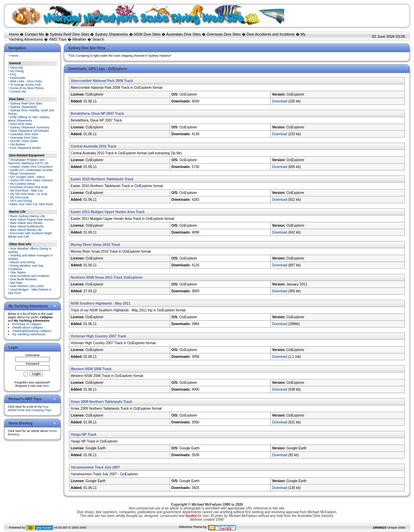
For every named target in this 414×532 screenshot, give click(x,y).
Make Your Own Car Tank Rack (32, 204)
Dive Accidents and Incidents (271, 34)
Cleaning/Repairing (32, 331)
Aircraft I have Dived (24, 141)
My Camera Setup (23, 184)
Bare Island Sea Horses (26, 223)
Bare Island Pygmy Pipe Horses (32, 220)
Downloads (18, 78)
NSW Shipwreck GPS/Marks (30, 131)
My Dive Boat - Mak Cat (26, 191)
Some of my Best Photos (27, 88)
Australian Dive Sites (183, 34)
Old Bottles (18, 144)
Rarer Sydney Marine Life (28, 216)
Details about (28, 327)
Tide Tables (18, 272)
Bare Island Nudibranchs (27, 226)
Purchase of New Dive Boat (29, 187)
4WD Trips (58, 39)
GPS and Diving (21, 201)
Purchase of (27, 324)
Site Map (16, 283)
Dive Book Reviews (24, 279)
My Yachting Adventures (29, 334)
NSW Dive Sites (147, 34)
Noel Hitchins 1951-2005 (27, 286)
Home (14, 34)
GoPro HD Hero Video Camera (31, 180)
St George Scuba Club (26, 85)
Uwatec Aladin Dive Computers (31, 167)
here (46, 386)
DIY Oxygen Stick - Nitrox (28, 177)
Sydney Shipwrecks (112, 34)
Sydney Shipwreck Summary (30, 127)
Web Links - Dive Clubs (26, 81)
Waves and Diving (23, 262)
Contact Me (34, 34)
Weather (79, 39)
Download (279, 101)
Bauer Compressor (23, 173)
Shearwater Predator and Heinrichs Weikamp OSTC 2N (28, 162)
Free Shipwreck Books (26, 148)
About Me (17, 68)
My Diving (17, 71)
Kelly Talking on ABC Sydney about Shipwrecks (29, 119)
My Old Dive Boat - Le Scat (29, 194)
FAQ (13, 74)
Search (98, 39)
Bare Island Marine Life (26, 230)
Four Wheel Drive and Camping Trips (30, 408)
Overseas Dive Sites (224, 34)
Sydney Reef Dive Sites (70, 34)
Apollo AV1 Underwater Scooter (31, 170)
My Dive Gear (20, 197)
